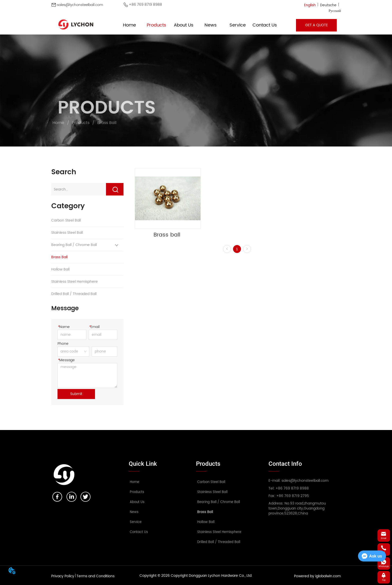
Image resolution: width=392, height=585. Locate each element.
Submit (76, 394)
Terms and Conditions (95, 576)
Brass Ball (106, 123)
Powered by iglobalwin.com (317, 576)
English (310, 5)
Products (81, 123)
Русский (335, 11)
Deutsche (328, 5)
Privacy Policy (63, 576)
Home (58, 123)
